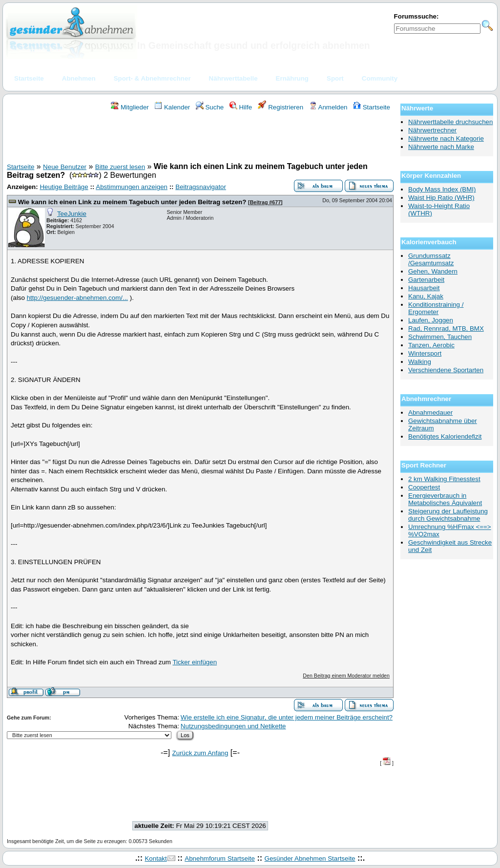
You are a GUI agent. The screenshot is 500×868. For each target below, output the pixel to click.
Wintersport (425, 353)
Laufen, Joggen (431, 320)
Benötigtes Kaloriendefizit (445, 436)
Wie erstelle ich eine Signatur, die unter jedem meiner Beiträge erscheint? (287, 717)
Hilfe (241, 107)
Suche (210, 107)
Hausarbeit (424, 288)
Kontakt (156, 858)
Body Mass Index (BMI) (442, 189)
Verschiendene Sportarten (446, 370)
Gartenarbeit (426, 280)
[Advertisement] (200, 138)
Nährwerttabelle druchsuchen (450, 122)
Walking (420, 362)
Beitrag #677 (265, 202)
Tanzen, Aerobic (431, 345)
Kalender (172, 107)
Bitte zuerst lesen (120, 167)
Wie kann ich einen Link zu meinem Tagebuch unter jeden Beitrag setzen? (132, 202)
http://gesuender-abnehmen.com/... (77, 298)
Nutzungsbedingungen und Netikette (233, 726)
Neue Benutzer (65, 167)
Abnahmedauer (430, 413)
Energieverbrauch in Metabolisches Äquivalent (445, 499)
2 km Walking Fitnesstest (444, 479)
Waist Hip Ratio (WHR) (441, 198)
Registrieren (281, 107)
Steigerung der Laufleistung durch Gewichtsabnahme (448, 515)
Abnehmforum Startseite (220, 858)
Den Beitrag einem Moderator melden (346, 676)
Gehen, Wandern (433, 271)
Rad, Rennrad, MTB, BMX (446, 328)
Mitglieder (130, 107)
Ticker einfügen (195, 662)
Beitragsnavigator (201, 187)
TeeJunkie (72, 214)
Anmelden (328, 107)
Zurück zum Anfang (200, 753)
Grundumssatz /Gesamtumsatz (431, 259)
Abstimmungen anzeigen (132, 187)
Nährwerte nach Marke (441, 147)
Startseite (372, 107)
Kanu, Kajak (426, 296)
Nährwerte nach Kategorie (446, 138)
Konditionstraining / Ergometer (436, 308)
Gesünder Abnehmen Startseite (310, 858)
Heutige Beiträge (64, 187)
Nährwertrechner (432, 130)
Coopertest (424, 487)
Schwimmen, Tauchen (440, 337)
